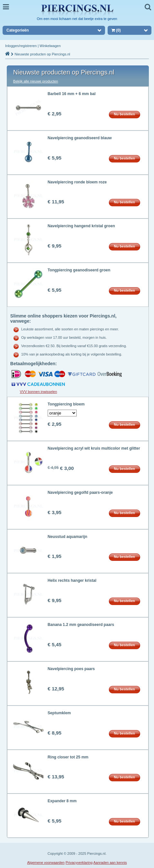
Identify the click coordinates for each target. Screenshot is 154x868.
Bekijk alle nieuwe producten (36, 81)
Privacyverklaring (79, 863)
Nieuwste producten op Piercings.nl (42, 54)
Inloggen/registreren (21, 46)
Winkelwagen (50, 46)
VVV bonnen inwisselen (39, 392)
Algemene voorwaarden (46, 863)
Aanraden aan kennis (110, 863)
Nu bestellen (125, 114)
